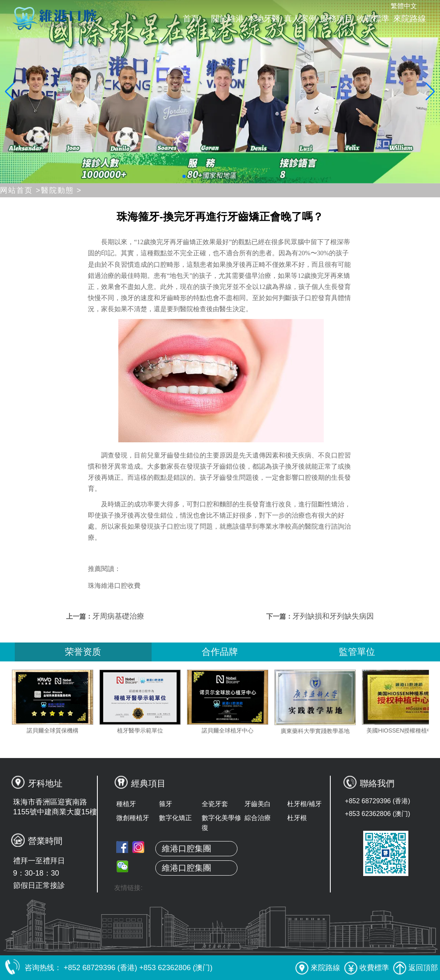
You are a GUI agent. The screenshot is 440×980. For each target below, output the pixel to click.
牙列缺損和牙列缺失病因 (333, 616)
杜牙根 (297, 818)
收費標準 (373, 18)
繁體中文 (404, 6)
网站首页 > (21, 190)
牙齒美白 (258, 804)
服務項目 (336, 18)
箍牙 (166, 804)
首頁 (191, 18)
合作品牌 (220, 652)
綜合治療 (258, 818)
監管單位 (357, 652)
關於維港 (228, 18)
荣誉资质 (83, 652)
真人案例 (300, 18)
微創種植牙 (133, 818)
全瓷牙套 (215, 804)
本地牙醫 (264, 18)
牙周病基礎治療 (118, 616)
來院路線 (410, 18)
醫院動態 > (62, 190)
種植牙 (126, 804)
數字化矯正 (175, 818)
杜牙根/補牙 (304, 804)
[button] (184, 176)
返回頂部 (416, 968)
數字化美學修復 (221, 823)
